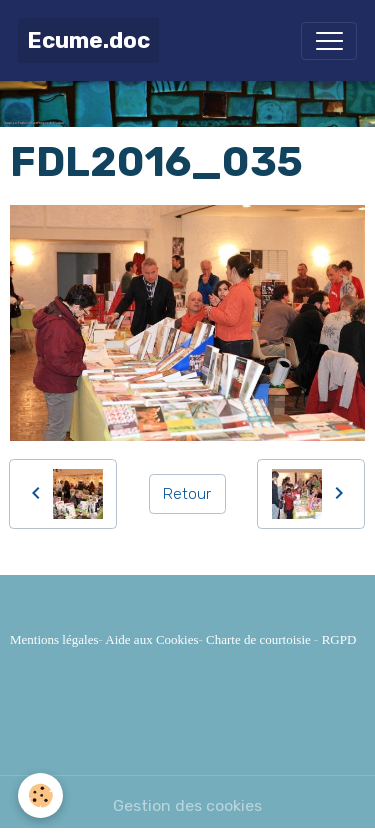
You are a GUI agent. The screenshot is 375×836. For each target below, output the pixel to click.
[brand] (88, 40)
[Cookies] (40, 795)
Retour (187, 493)
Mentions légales (54, 639)
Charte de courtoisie (258, 639)
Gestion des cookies (187, 805)
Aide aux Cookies (151, 639)
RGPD (339, 639)
